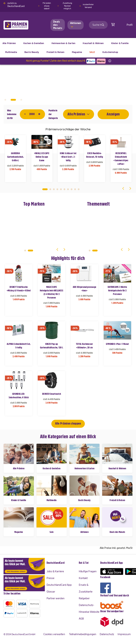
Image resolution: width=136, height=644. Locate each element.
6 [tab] (64, 189)
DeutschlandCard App (59, 585)
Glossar (51, 592)
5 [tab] (61, 189)
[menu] (68, 48)
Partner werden (56, 598)
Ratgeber (84, 598)
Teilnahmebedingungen (83, 634)
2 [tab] (13, 100)
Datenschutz (107, 634)
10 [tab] (79, 189)
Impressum (124, 634)
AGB (81, 619)
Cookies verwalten (54, 634)
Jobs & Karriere (55, 571)
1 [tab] (5, 100)
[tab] (63, 563)
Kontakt (83, 578)
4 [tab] (57, 189)
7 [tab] (68, 189)
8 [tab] (72, 189)
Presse (50, 578)
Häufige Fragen (88, 571)
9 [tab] (75, 189)
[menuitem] (34, 43)
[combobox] (98, 25)
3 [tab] (21, 100)
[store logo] (22, 25)
